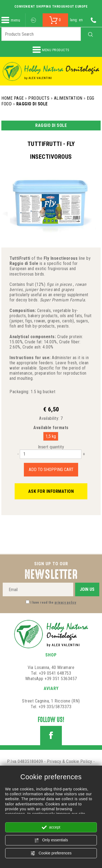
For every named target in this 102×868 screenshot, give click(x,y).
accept (51, 827)
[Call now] (93, 20)
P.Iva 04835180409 (25, 761)
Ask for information (51, 491)
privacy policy (65, 603)
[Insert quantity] (51, 454)
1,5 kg (51, 436)
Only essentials (51, 840)
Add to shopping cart (51, 470)
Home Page (13, 98)
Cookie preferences (51, 853)
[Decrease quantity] (18, 454)
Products (39, 98)
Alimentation (68, 98)
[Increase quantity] (84, 454)
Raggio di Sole (32, 104)
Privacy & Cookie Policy (70, 761)
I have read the (53, 603)
